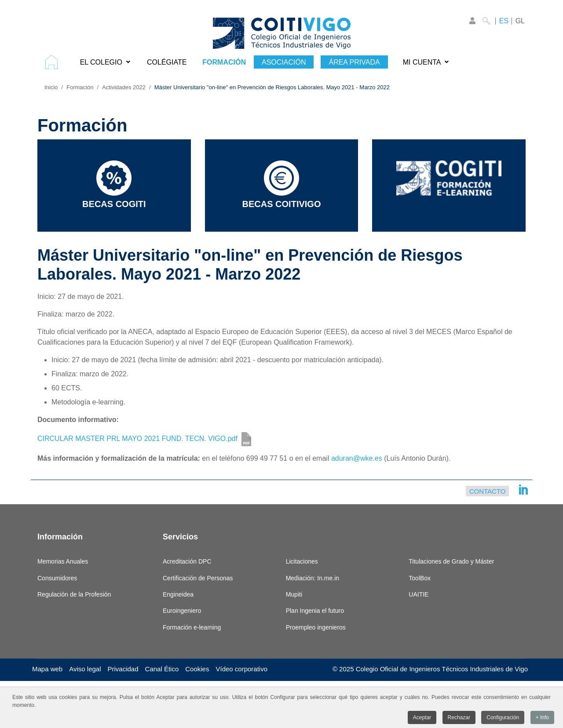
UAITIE (419, 594)
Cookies (197, 669)
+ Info (542, 718)
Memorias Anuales (63, 561)
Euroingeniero (182, 611)
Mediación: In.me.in (313, 578)
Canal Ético (162, 669)
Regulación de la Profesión (74, 594)
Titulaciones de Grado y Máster (451, 561)
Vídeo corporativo (241, 669)
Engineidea (178, 594)
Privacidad (123, 669)
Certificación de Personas (198, 578)
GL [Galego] (520, 21)
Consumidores (57, 578)
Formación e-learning (192, 627)
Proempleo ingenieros (316, 627)
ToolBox (420, 578)
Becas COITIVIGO (282, 185)
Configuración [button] (503, 718)
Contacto (488, 491)
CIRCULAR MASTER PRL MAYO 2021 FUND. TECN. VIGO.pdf (137, 439)
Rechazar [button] (459, 718)
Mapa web (47, 669)
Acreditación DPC (187, 561)
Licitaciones (302, 561)
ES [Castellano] (504, 21)
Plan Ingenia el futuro (315, 611)
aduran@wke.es (357, 458)
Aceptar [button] (422, 718)
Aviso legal (85, 669)
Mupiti (294, 594)
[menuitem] (55, 62)
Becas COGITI (114, 185)
